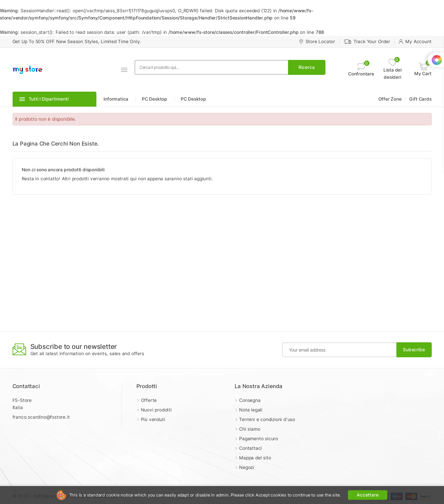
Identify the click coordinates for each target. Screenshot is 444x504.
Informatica (116, 99)
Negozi (247, 467)
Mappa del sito (255, 458)
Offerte (149, 400)
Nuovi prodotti (156, 410)
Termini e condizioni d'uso (267, 419)
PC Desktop (155, 99)
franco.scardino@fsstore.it (41, 417)
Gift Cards (420, 99)
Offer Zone (390, 99)
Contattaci (26, 386)
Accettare (368, 495)
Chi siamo (250, 429)
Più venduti (153, 419)
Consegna (250, 400)
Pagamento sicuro (259, 439)
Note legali (251, 410)
